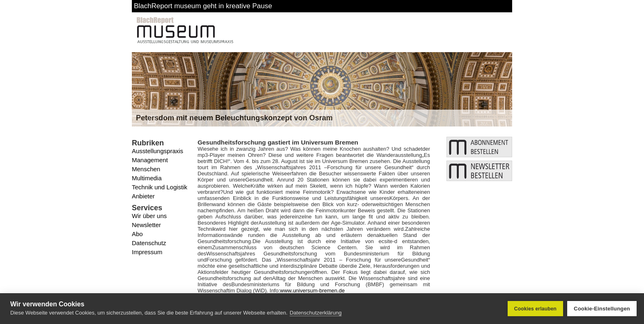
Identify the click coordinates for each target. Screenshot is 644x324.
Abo (137, 234)
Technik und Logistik (160, 187)
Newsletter (146, 225)
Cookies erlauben (535, 309)
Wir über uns (149, 216)
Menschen (146, 169)
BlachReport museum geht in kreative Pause (203, 6)
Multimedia (147, 178)
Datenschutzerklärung (315, 313)
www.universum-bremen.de (313, 291)
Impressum (147, 252)
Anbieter (143, 196)
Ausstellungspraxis (158, 151)
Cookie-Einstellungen (602, 309)
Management (150, 160)
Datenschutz (149, 243)
